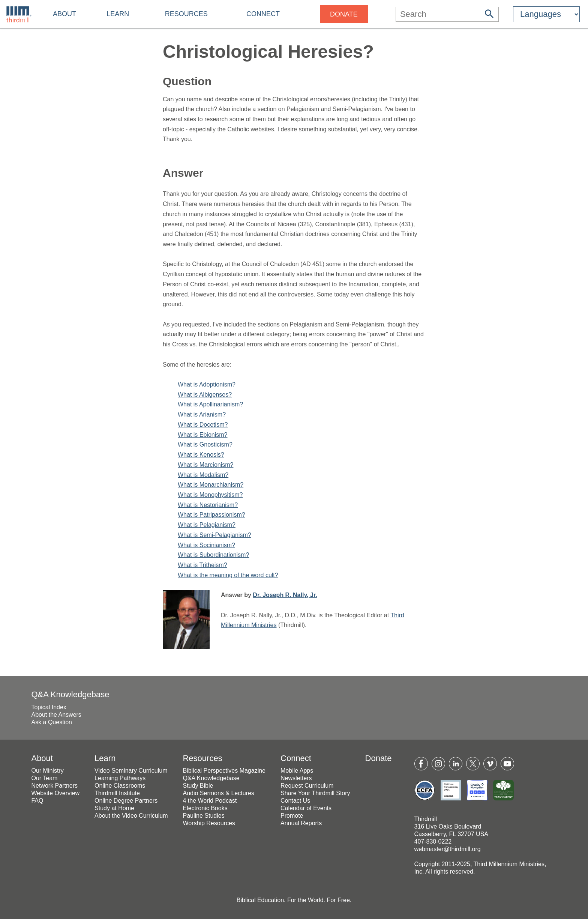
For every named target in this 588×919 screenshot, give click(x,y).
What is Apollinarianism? (210, 404)
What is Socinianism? (206, 545)
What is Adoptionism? (207, 384)
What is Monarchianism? (211, 485)
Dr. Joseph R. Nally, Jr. (285, 595)
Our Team (44, 778)
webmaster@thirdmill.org (448, 849)
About (64, 14)
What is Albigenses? (205, 395)
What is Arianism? (202, 414)
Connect (263, 14)
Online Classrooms (120, 786)
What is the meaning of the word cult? (228, 575)
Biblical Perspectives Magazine (224, 771)
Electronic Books (205, 808)
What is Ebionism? (203, 435)
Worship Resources (209, 823)
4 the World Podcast (210, 801)
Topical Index (49, 707)
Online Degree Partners (126, 801)
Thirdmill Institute (117, 793)
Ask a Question (52, 722)
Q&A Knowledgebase (70, 694)
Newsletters (296, 778)
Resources (186, 14)
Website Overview (55, 793)
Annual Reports (301, 823)
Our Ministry (47, 771)
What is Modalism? (203, 475)
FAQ (37, 801)
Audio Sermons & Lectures (218, 793)
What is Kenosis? (201, 455)
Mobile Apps (297, 771)
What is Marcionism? (205, 465)
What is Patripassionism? (211, 515)
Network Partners (54, 786)
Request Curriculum (307, 786)
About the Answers (56, 715)
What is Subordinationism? (213, 555)
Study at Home (114, 808)
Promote (292, 816)
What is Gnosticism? (205, 444)
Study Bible (198, 786)
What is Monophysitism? (210, 495)
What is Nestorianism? (208, 505)
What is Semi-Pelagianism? (214, 535)
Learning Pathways (120, 778)
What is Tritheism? (202, 565)
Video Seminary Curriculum (131, 771)
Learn (118, 14)
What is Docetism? (203, 425)
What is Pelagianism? (207, 525)
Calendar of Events (306, 808)
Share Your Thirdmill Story (315, 793)
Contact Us (295, 801)
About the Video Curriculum (131, 816)
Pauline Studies (203, 816)
